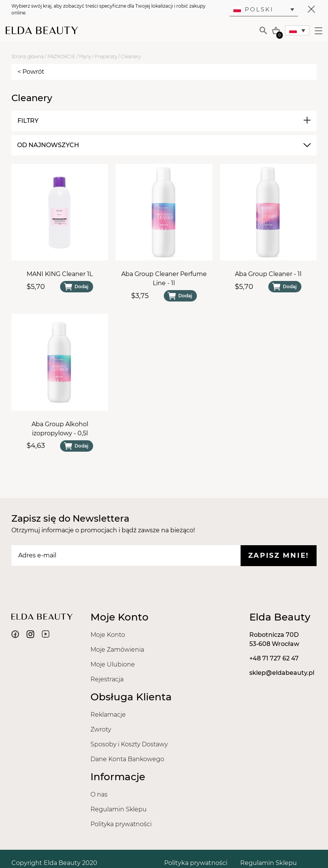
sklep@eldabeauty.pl (282, 673)
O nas (99, 794)
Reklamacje (108, 715)
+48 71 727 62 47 (274, 658)
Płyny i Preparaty (98, 56)
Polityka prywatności (121, 824)
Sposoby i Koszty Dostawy (129, 744)
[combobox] (163, 145)
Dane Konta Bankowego (127, 759)
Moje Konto (108, 635)
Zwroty (101, 729)
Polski (254, 9)
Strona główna (28, 56)
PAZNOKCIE (61, 56)
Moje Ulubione (113, 664)
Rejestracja (107, 679)
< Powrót (31, 72)
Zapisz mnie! (279, 555)
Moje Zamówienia (117, 650)
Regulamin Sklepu (119, 809)
